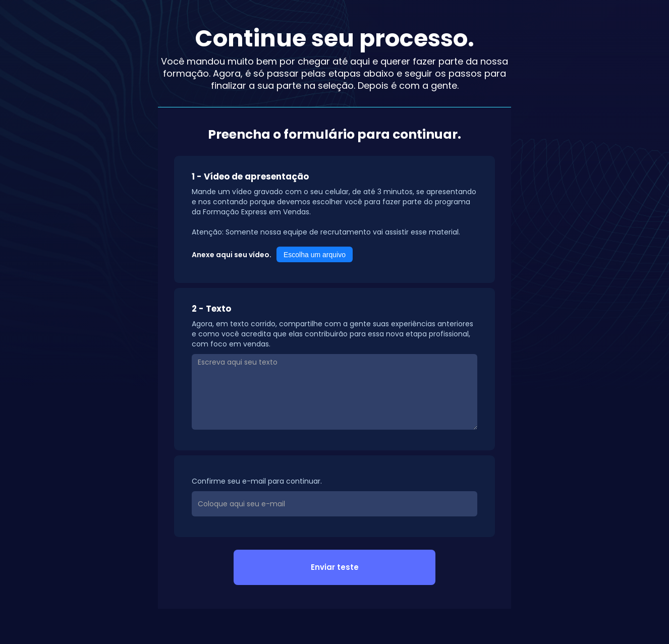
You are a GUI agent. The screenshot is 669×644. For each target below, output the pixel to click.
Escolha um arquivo (315, 255)
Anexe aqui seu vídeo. (232, 255)
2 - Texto (211, 309)
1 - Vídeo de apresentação (250, 177)
